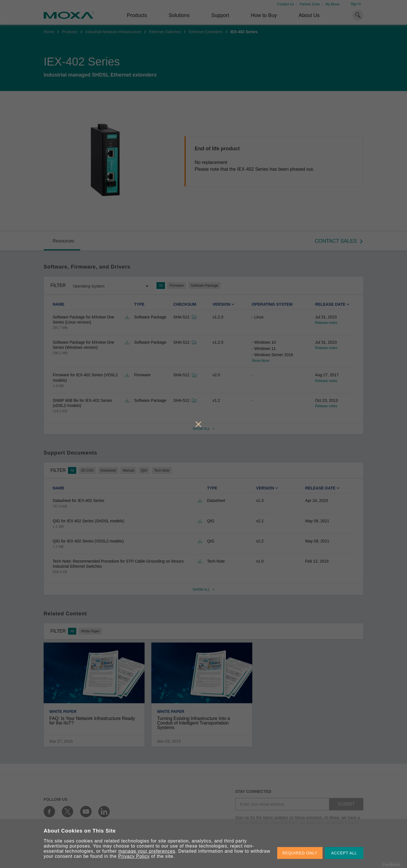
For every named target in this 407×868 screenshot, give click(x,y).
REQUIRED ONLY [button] (300, 853)
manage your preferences (147, 851)
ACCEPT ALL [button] (344, 853)
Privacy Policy (134, 856)
